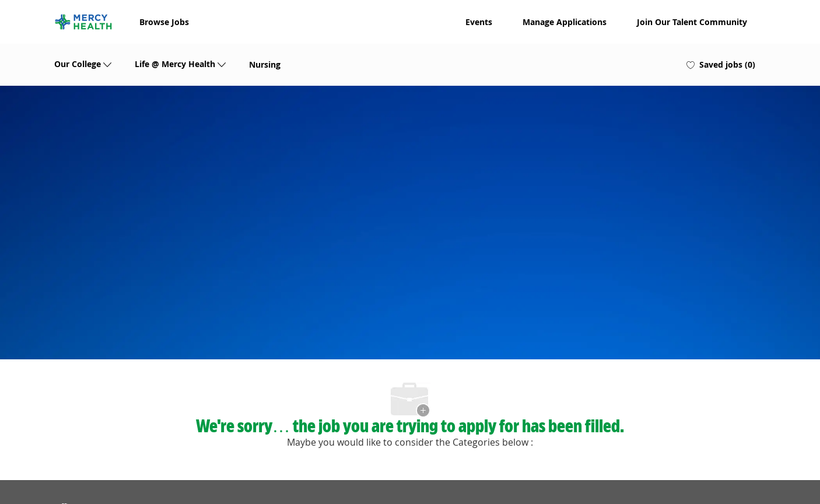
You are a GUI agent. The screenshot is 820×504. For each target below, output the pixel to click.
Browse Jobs (164, 22)
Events (479, 22)
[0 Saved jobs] (721, 65)
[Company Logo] (83, 22)
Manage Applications (565, 22)
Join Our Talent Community (692, 22)
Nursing (265, 65)
